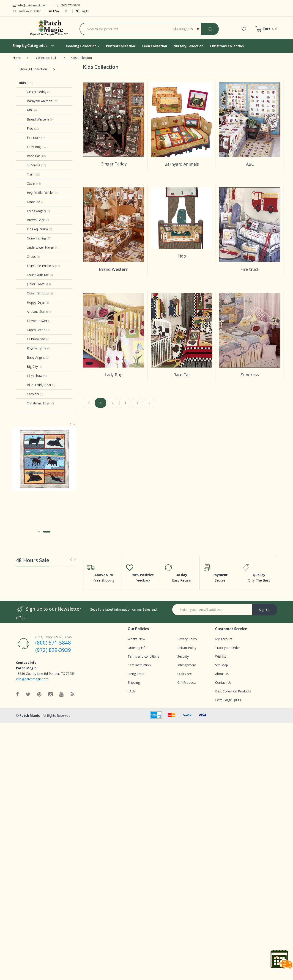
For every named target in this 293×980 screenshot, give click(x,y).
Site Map (222, 665)
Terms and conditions (143, 656)
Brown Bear (32, 220)
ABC (26, 110)
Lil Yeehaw (31, 376)
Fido (26, 128)
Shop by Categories (30, 46)
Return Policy (187, 648)
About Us (222, 674)
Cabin (27, 183)
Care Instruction (139, 665)
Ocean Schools (34, 293)
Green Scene (32, 330)
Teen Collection (154, 46)
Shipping (134, 682)
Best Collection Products (233, 691)
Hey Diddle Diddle (36, 193)
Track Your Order (27, 11)
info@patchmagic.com (30, 5)
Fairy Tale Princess (37, 266)
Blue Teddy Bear (35, 385)
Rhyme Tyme (33, 348)
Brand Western (34, 119)
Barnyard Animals (36, 101)
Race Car (30, 156)
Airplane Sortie (34, 312)
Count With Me (34, 275)
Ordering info (137, 648)
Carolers (29, 394)
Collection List (46, 58)
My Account (224, 639)
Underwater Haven (37, 247)
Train (27, 174)
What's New (136, 639)
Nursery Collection (189, 46)
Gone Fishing (33, 238)
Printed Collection (120, 46)
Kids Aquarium (34, 229)
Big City (29, 366)
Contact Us (223, 682)
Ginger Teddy (33, 92)
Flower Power (33, 321)
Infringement (187, 665)
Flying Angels (33, 211)
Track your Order (227, 648)
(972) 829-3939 (53, 650)
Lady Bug (30, 147)
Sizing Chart (136, 674)
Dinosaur (30, 202)
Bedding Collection (83, 46)
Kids (23, 83)
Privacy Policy (187, 639)
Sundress (30, 165)
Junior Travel (32, 284)
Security (183, 656)
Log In (82, 11)
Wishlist (221, 656)
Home (17, 58)
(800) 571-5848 (68, 5)
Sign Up (265, 610)
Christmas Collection (227, 46)
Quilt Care (185, 674)
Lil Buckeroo (32, 339)
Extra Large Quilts (228, 700)
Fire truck (30, 138)
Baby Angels (32, 357)
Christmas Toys (34, 403)
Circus (27, 257)
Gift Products (187, 682)
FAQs (131, 691)
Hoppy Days (32, 302)
